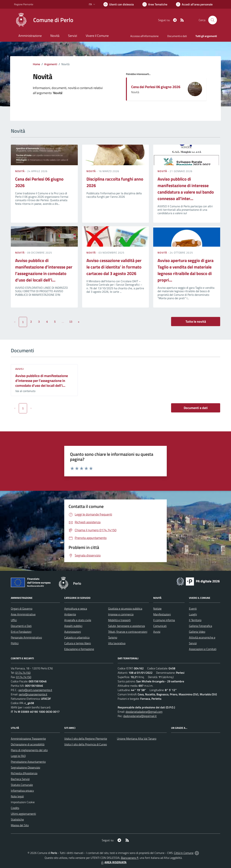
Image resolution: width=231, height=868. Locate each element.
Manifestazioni (162, 614)
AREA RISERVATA (113, 862)
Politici (15, 643)
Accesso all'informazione (144, 36)
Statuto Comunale (22, 785)
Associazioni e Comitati (203, 649)
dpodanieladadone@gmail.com (144, 712)
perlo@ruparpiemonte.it (33, 694)
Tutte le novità (196, 322)
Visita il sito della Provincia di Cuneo (86, 744)
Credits (15, 808)
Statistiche (17, 819)
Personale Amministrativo (26, 637)
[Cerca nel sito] (213, 20)
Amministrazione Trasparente (28, 739)
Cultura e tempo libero (78, 643)
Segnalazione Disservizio (25, 767)
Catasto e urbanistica (77, 637)
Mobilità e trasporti (119, 620)
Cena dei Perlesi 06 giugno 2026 (156, 87)
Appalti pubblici (73, 626)
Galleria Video (197, 632)
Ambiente (70, 614)
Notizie (157, 609)
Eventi (193, 609)
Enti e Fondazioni (21, 632)
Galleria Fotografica (201, 626)
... (63, 322)
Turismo (113, 637)
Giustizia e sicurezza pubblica (125, 609)
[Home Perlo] (44, 20)
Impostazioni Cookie (23, 802)
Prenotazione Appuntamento (28, 762)
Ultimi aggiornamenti (23, 814)
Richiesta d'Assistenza (24, 773)
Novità (20, 171)
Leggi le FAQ (18, 756)
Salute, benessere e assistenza (127, 626)
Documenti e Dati (21, 626)
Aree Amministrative (23, 614)
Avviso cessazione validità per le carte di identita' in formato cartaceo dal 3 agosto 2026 (114, 267)
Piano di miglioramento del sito (29, 750)
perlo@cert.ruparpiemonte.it (35, 690)
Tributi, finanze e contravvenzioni (128, 632)
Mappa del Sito (20, 825)
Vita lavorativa (117, 643)
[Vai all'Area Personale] (194, 4)
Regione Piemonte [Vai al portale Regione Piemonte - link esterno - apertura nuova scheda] (24, 4)
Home (36, 64)
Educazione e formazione (79, 649)
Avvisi (20, 369)
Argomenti (51, 64)
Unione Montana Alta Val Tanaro (137, 739)
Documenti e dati (196, 408)
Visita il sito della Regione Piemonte (86, 739)
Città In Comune (184, 853)
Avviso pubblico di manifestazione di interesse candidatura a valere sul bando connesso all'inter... (186, 189)
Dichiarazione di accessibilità (28, 744)
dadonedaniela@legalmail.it (140, 716)
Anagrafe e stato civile (78, 620)
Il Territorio (195, 620)
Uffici (14, 620)
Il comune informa (164, 620)
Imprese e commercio (121, 614)
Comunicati (160, 626)
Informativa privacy (22, 791)
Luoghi (193, 614)
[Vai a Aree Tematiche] (155, 4)
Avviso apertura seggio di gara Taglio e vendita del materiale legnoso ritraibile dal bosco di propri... (186, 270)
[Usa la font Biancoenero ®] (119, 4)
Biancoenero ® (130, 858)
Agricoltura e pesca (76, 609)
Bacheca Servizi (20, 779)
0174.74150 (23, 673)
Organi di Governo (22, 609)
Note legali (17, 796)
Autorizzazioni (73, 632)
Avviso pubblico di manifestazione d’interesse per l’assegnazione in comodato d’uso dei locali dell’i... (44, 270)
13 (71, 322)
